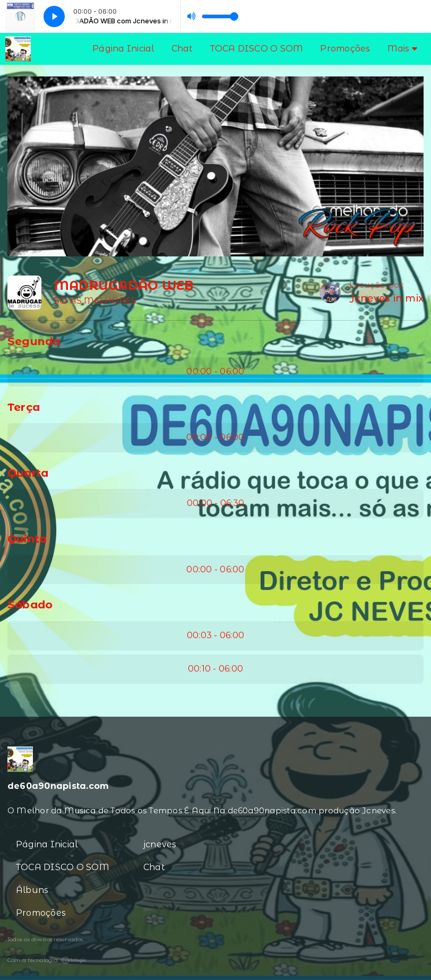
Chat (182, 49)
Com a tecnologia (47, 960)
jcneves (160, 844)
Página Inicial (123, 49)
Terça (24, 407)
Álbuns (32, 890)
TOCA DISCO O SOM (257, 49)
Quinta (27, 539)
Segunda (34, 341)
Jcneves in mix (386, 298)
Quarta (28, 473)
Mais (402, 49)
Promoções (345, 49)
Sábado (30, 604)
